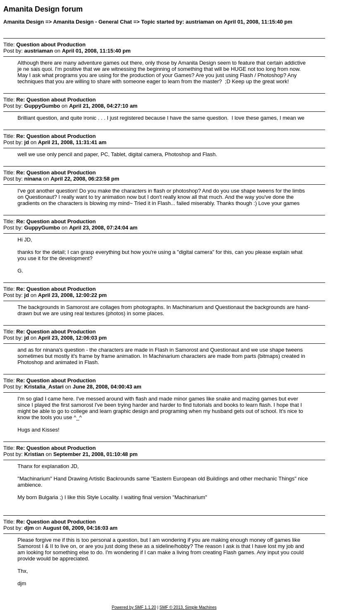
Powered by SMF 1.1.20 (134, 607)
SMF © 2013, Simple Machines (188, 607)
